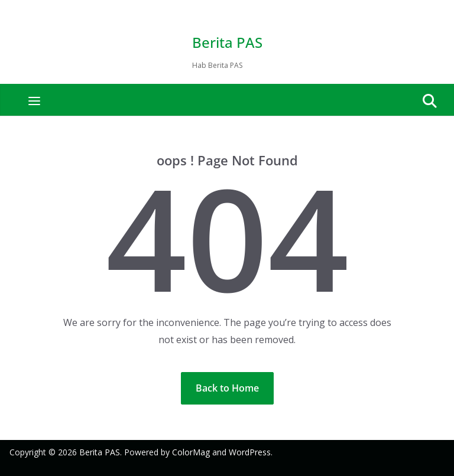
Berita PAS (227, 42)
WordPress (250, 452)
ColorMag (191, 452)
